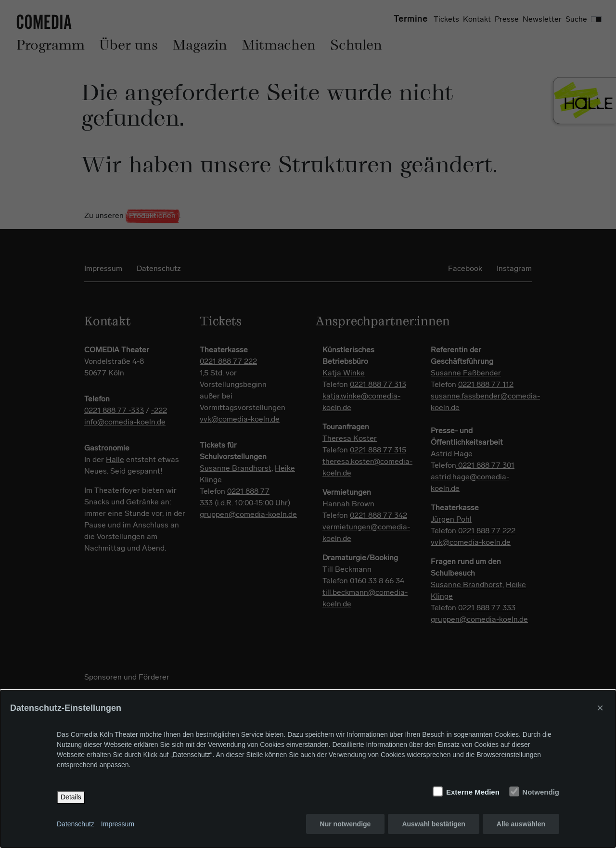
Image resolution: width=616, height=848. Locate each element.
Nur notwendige (346, 824)
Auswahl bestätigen (433, 824)
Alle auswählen (521, 824)
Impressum (118, 824)
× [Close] (600, 708)
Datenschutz (76, 824)
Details (71, 797)
